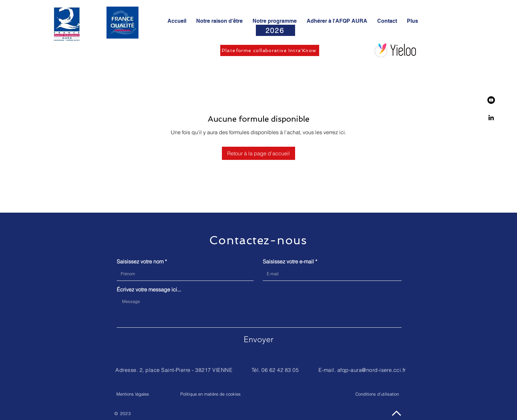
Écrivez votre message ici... (149, 289)
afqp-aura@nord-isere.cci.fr (372, 370)
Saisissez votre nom (140, 261)
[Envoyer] (258, 340)
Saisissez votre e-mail (288, 261)
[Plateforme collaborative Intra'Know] (270, 50)
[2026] (275, 30)
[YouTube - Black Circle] (491, 100)
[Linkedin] (491, 118)
